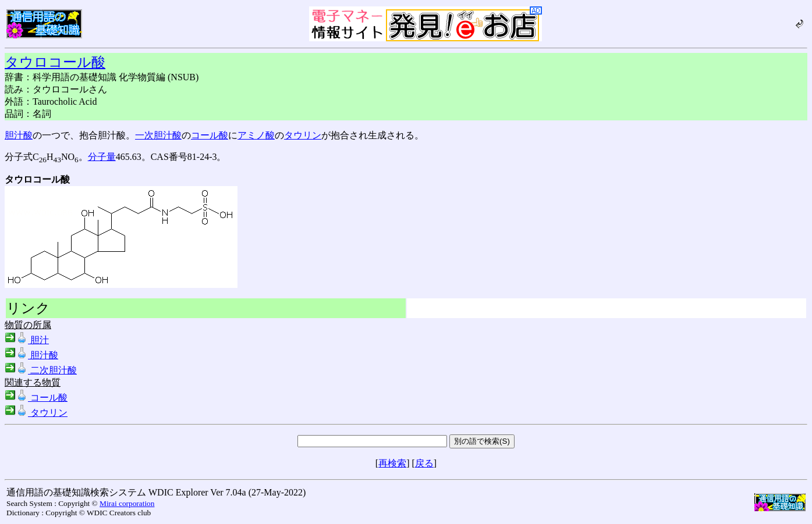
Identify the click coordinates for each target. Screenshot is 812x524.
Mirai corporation (127, 503)
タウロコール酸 (55, 62)
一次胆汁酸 (158, 135)
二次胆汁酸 (41, 370)
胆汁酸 (19, 135)
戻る (424, 463)
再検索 (392, 463)
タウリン (303, 135)
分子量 (102, 157)
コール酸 (210, 135)
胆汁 (27, 340)
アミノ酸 (256, 135)
